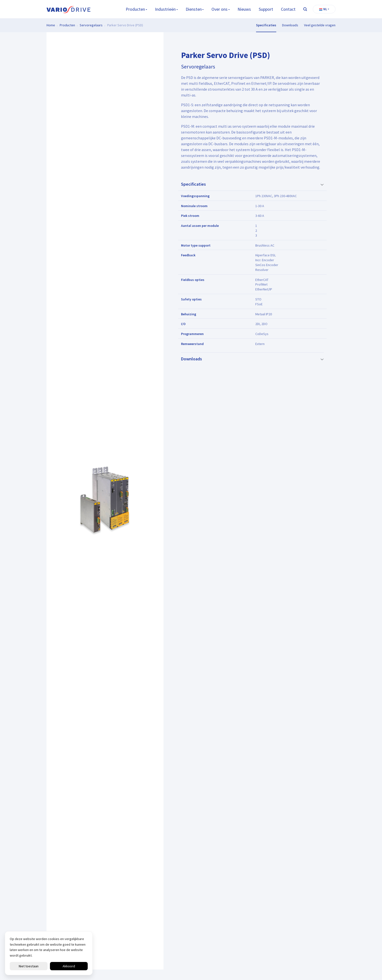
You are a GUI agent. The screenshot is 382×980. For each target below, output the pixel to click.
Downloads (290, 25)
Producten (135, 9)
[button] (324, 9)
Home (51, 25)
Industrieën (165, 9)
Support (266, 9)
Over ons (220, 9)
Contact (288, 9)
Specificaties (266, 25)
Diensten (194, 9)
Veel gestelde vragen (320, 25)
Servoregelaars (91, 25)
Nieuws (244, 9)
